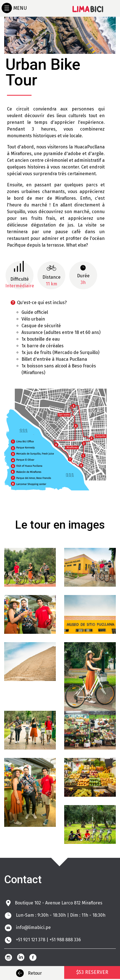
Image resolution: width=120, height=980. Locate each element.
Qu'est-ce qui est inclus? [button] (35, 303)
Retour (28, 973)
